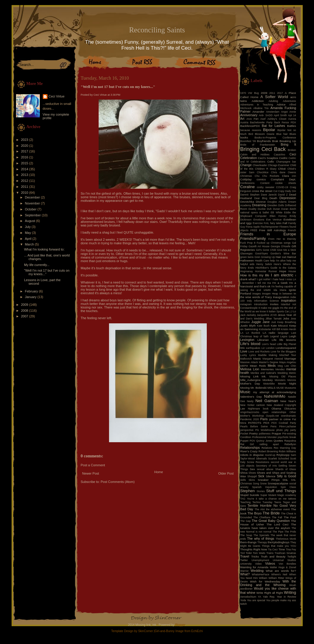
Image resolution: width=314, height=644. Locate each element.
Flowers (284, 227)
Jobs (286, 318)
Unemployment (260, 560)
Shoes (252, 473)
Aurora (292, 119)
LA (242, 333)
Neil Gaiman (267, 401)
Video (258, 564)
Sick (261, 476)
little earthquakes (250, 348)
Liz (263, 348)
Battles (291, 126)
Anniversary (249, 115)
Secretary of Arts (266, 466)
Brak (275, 141)
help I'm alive (278, 261)
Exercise (258, 223)
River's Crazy (249, 451)
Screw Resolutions (258, 462)
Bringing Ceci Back (263, 149)
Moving (245, 388)
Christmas (246, 176)
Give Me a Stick (287, 250)
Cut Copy (279, 191)
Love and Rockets (259, 352)
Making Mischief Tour (283, 355)
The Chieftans (262, 517)
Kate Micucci (279, 326)
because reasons (251, 130)
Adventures (289, 101)
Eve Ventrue (274, 220)
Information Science (266, 301)
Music (245, 392)
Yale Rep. (269, 597)
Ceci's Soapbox (268, 158)
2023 (25, 140)
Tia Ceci (273, 549)
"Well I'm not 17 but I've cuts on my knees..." (118, 87)
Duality (252, 209)
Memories (267, 369)
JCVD (273, 315)
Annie (293, 112)
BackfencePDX (250, 126)
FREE (254, 230)
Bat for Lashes (273, 126)
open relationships (274, 412)
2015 (25, 163)
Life (274, 340)
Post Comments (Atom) (118, 482)
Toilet (249, 553)
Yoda (243, 600)
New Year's (288, 401)
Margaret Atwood (273, 359)
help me (291, 261)
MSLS (271, 388)
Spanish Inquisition (265, 487)
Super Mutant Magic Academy (278, 495)
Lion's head (269, 344)
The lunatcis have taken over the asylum (268, 526)
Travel (245, 556)
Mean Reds (258, 366)
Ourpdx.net (272, 416)
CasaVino (280, 155)
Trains (270, 553)
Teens (278, 502)
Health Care (262, 261)
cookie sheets (285, 183)
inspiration (288, 300)
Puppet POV (248, 441)
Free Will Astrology (272, 230)
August (30, 221)
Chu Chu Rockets (267, 176)
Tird (243, 553)
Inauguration (281, 297)
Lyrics (253, 355)
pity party (290, 430)
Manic (257, 359)
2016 (25, 157)
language (283, 333)
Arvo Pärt (252, 119)
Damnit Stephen (250, 195)
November (33, 203)
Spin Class (288, 487)
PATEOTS (255, 423)
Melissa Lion (250, 369)
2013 (25, 175)
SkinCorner (146, 631)
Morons (292, 380)
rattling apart (269, 444)
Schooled (284, 459)
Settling (283, 466)
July (28, 227)
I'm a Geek (280, 283)
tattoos (292, 499)
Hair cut (281, 257)
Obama (276, 408)
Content (265, 183)
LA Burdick (253, 333)
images (257, 294)
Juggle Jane (261, 322)
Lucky (244, 355)
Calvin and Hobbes (255, 155)
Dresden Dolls (276, 205)
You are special (256, 600)
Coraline (248, 187)
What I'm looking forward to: (44, 249)
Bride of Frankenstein (258, 145)
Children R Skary (266, 169)
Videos (270, 563)
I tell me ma (263, 283)
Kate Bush (263, 326)
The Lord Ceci (277, 524)
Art (242, 119)
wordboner (247, 589)
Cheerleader (260, 165)
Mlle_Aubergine (251, 380)
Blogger (180, 625)
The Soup (246, 535)
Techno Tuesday (262, 502)
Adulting (273, 101)
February (32, 291)
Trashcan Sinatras (285, 553)
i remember (247, 283)
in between (286, 294)
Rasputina (290, 441)
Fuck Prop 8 (248, 243)
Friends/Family (253, 238)
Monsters (280, 380)
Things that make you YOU (279, 546)
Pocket (244, 434)
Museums (290, 388)
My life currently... (37, 265)
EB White (277, 212)
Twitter (244, 560)
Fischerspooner (270, 227)
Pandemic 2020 (250, 419)
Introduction (261, 304)
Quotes (278, 441)
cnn (294, 176)
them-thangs (248, 542)
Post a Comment (93, 465)
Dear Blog (261, 198)
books (244, 137)
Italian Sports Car (279, 311)
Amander (258, 112)
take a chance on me (273, 499)
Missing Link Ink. (253, 376)
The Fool (290, 517)
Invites (274, 304)
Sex (252, 469)
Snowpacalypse (278, 483)
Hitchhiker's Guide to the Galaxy (276, 268)
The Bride (271, 513)
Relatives (267, 448)
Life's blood (250, 344)
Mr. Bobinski (258, 388)
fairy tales (276, 223)
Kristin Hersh (289, 329)
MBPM (244, 366)
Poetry (254, 433)
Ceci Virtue (57, 96)
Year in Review (287, 597)
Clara (285, 176)
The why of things (261, 538)
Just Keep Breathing (284, 322)
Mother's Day (250, 384)
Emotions (259, 220)
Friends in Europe (268, 234)
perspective (247, 430)
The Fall (277, 517)
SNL (285, 480)
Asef (263, 119)
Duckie (262, 209)
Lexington (247, 340)
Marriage (290, 359)
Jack (243, 315)
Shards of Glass (285, 469)
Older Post (226, 473)
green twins (247, 257)
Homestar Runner (266, 271)
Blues (293, 134)
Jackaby (251, 315)
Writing (290, 592)
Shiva (244, 473)
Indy (249, 301)
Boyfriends (264, 141)
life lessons (288, 340)
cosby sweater (265, 187)
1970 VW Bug (250, 93)
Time (282, 549)
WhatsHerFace (261, 574)
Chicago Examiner (279, 165)
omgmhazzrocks (250, 412)
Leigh (292, 336)
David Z (283, 195)
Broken (292, 150)
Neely (250, 401)
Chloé (282, 169)
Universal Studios (284, 560)
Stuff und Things (281, 491)
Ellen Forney (278, 216)
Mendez (280, 369)
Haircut (291, 257)
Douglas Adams (277, 202)
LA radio (269, 333)
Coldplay (246, 179)
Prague (276, 433)
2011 (25, 187)
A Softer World (274, 97)
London (270, 348)
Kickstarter (265, 329)
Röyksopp (283, 455)
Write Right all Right (270, 593)
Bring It (288, 144)
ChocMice (263, 172)
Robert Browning (268, 451)
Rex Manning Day (285, 448)
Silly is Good (287, 476)
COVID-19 (282, 187)
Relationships (250, 448)
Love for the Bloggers (283, 352)
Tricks (255, 556)
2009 (25, 305)
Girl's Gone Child (266, 250)
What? (245, 574)
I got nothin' (264, 279)
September (33, 215)
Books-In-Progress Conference (275, 138)
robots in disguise (252, 455)
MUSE (280, 388)
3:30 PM (115, 95)
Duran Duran (281, 209)
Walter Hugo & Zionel (283, 567)
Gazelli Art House (259, 246)
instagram (246, 304)
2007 (25, 316)
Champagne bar (286, 162)
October (31, 209)
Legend (274, 336)
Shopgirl (252, 476)
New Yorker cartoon (253, 405)
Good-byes (262, 253)
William (263, 578)
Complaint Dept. (284, 179)
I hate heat (278, 279)
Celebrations (258, 162)
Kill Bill (276, 329)
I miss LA (291, 279)
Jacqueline (263, 315)
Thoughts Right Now (254, 549)
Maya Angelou (288, 362)
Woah (293, 585)
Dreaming (259, 205)
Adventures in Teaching (257, 105)
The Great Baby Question (271, 521)
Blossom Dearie (265, 134)
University (246, 564)
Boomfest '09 (248, 141)
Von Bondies (287, 564)
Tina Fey (291, 549)
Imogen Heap (270, 294)
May (29, 233)
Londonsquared (286, 348)
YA (259, 597)
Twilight (292, 557)
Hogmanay (247, 271)
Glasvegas (247, 253)
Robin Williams (287, 451)
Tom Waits (259, 553)
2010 (25, 193)
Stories (261, 491)
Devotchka (247, 202)
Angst (284, 112)
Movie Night (287, 384)
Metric (293, 373)
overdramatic (289, 416)
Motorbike (269, 384)
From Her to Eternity (282, 239)
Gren (257, 257)
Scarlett (272, 459)
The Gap (246, 521)
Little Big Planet (286, 344)
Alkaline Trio (261, 108)
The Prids (290, 532)
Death (273, 198)
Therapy (262, 542)
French (292, 230)
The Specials (261, 535)
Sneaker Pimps (269, 480)
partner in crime (280, 419)
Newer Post (91, 473)
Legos (284, 336)
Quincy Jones (265, 441)
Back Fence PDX (285, 122)
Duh (269, 209)
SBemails (261, 459)
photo (280, 430)
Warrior (245, 571)
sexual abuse (265, 469)
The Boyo (255, 513)
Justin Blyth (248, 326)
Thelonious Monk (286, 539)
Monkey (268, 380)
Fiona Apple (253, 227)
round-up (270, 455)
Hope (283, 271)
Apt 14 (292, 115)
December (33, 197)
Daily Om (291, 191)
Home (158, 472)
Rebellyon (290, 444)
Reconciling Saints (157, 30)
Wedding (257, 571)
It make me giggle (269, 308)
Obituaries (290, 409)
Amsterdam (273, 112)
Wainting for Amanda (254, 567)
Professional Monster (265, 437)
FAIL (266, 223)
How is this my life (255, 275)
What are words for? (281, 571)
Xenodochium (248, 597)
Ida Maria (280, 290)
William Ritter (276, 578)
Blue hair (282, 134)
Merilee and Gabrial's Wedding (269, 373)
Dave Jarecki (269, 195)
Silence (271, 476)
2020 (25, 146)
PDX (266, 423)
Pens (274, 426)
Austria (244, 122)
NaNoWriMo (275, 396)
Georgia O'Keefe (281, 246)
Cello (271, 162)
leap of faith (261, 336)
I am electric (282, 275)
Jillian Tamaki (274, 319)
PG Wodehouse (265, 430)
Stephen (248, 491)
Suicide (254, 495)
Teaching (246, 502)
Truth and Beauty (273, 556)
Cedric (284, 158)
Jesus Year (285, 315)
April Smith (280, 115)
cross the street (262, 191)
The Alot (260, 509)
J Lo (294, 311)
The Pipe (278, 532)
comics (261, 179)
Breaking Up (288, 141)
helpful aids (247, 264)
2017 (25, 151)
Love (244, 351)
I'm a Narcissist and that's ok (268, 285)
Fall (285, 223)
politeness (265, 434)
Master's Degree (268, 362)
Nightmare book (258, 409)
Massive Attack (249, 362)
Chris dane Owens (283, 172)
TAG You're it (249, 499)
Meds (272, 366)
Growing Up (268, 257)
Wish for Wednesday (265, 581)
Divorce (261, 202)
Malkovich (246, 359)
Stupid (244, 495)
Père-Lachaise (288, 426)
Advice (281, 104)
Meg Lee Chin (287, 366)
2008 (25, 311)
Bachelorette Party (261, 122)
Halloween (247, 260)
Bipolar (269, 130)
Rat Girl (247, 444)
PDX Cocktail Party (284, 423)
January (31, 297)
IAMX (267, 290)
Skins (252, 480)
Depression (288, 198)
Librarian (263, 340)
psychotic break (287, 437)
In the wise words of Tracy (268, 295)
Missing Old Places (283, 377)
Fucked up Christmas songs (274, 243)
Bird (251, 134)
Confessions (247, 183)
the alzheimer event (278, 509)
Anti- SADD (266, 115)
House (292, 271)
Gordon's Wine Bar (283, 253)
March (30, 244)
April (29, 239)
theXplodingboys (279, 542)
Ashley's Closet (277, 119)
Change (246, 165)
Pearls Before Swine (254, 426)
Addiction (258, 101)
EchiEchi (197, 631)
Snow (263, 484)
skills (243, 480)
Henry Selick (264, 264)
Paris (264, 419)
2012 (25, 181)
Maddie (262, 355)
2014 (25, 169)
